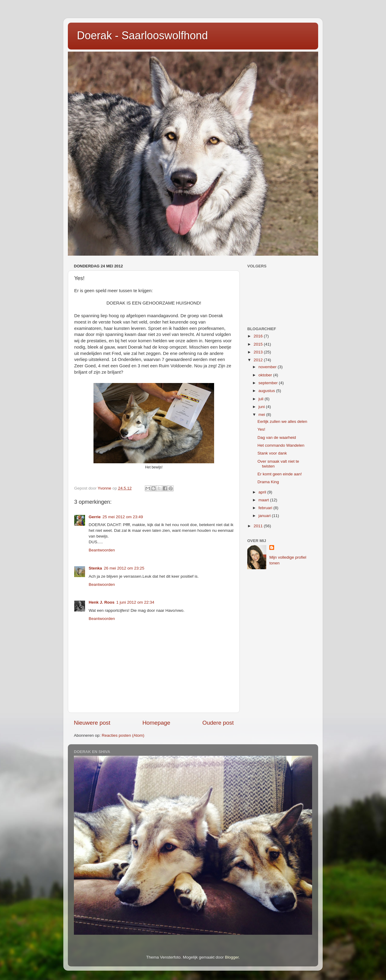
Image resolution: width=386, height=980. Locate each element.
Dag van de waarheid (277, 437)
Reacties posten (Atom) (123, 735)
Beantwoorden (102, 550)
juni (262, 407)
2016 (259, 336)
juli (261, 399)
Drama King (268, 482)
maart (264, 500)
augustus (267, 391)
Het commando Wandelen (281, 445)
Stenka (95, 568)
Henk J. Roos (102, 602)
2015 (259, 344)
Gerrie (95, 517)
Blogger (232, 957)
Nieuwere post (92, 723)
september (269, 383)
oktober (266, 375)
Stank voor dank (272, 453)
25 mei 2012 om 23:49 (123, 517)
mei (262, 415)
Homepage (156, 723)
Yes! (261, 429)
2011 (259, 526)
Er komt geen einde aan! (280, 474)
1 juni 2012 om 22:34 (135, 602)
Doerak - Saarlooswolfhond (142, 35)
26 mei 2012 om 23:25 (124, 568)
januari (265, 516)
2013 (259, 352)
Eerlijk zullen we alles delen (282, 421)
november (268, 367)
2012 (259, 360)
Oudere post (218, 723)
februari (266, 508)
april (263, 492)
